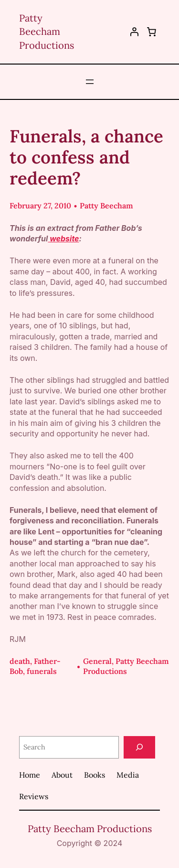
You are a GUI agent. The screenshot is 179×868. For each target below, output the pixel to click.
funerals (42, 671)
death (20, 661)
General (97, 661)
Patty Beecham (106, 206)
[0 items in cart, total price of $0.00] (151, 32)
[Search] (139, 747)
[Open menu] (90, 82)
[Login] (134, 32)
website (63, 239)
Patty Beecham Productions (47, 32)
